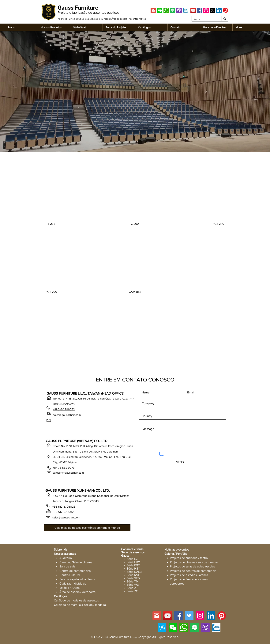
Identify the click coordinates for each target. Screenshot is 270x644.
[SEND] (180, 462)
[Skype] (162, 628)
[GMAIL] (153, 10)
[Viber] (179, 10)
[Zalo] (186, 10)
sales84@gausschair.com (68, 473)
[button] (160, 10)
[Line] (173, 10)
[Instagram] (206, 10)
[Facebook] (200, 10)
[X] (212, 10)
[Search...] (204, 19)
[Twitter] (189, 616)
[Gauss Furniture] (79, 8)
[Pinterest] (225, 10)
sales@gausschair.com (67, 415)
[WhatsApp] (166, 10)
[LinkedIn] (219, 10)
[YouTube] (193, 10)
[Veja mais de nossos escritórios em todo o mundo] (87, 528)
